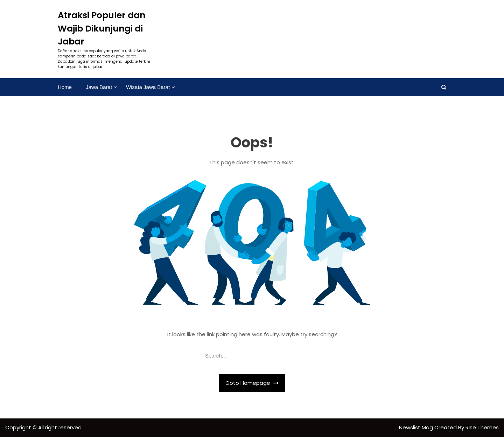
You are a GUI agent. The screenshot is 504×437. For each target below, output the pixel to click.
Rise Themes (482, 427)
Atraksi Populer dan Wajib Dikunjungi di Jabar (102, 28)
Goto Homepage (252, 383)
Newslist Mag (417, 427)
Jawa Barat (99, 87)
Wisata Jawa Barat (148, 87)
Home (65, 87)
